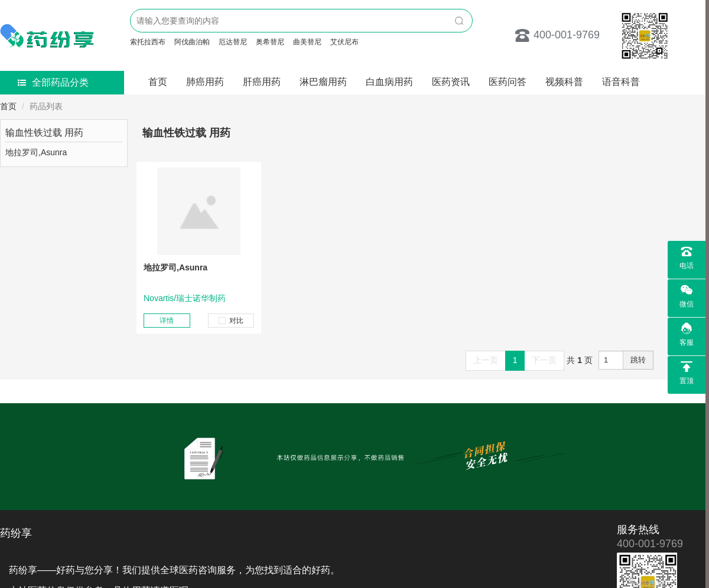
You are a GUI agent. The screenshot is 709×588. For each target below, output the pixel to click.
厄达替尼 (233, 42)
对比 (231, 321)
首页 (158, 82)
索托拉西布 (148, 42)
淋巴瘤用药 (323, 82)
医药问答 (508, 82)
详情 (167, 321)
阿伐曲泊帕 (192, 42)
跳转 (638, 360)
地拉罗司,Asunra (175, 267)
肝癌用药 (262, 82)
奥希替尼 (270, 42)
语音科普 (621, 82)
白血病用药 (389, 82)
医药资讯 (451, 82)
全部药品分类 (53, 82)
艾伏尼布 (344, 42)
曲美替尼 (307, 42)
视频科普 (564, 82)
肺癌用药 (205, 82)
